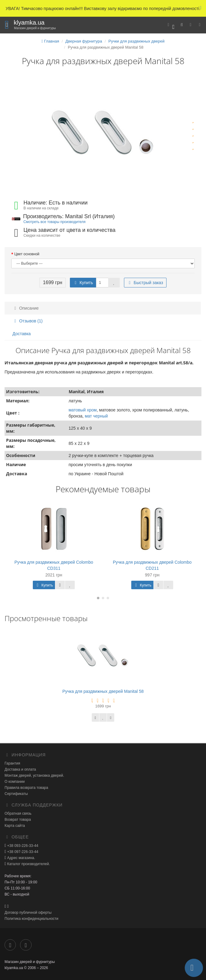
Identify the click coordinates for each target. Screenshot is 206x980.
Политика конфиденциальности (31, 919)
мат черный (96, 416)
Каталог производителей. (28, 864)
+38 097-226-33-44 (22, 852)
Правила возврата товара (26, 788)
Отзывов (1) (27, 321)
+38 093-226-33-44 (22, 846)
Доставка (22, 334)
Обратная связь (18, 813)
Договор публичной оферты (28, 913)
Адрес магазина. (21, 858)
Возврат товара (18, 820)
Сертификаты (16, 794)
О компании (15, 782)
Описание (26, 308)
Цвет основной (27, 254)
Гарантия (12, 763)
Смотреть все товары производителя (54, 222)
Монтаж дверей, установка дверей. (34, 775)
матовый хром (83, 410)
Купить (83, 283)
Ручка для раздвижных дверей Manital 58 (103, 691)
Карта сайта (15, 826)
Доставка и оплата (20, 769)
